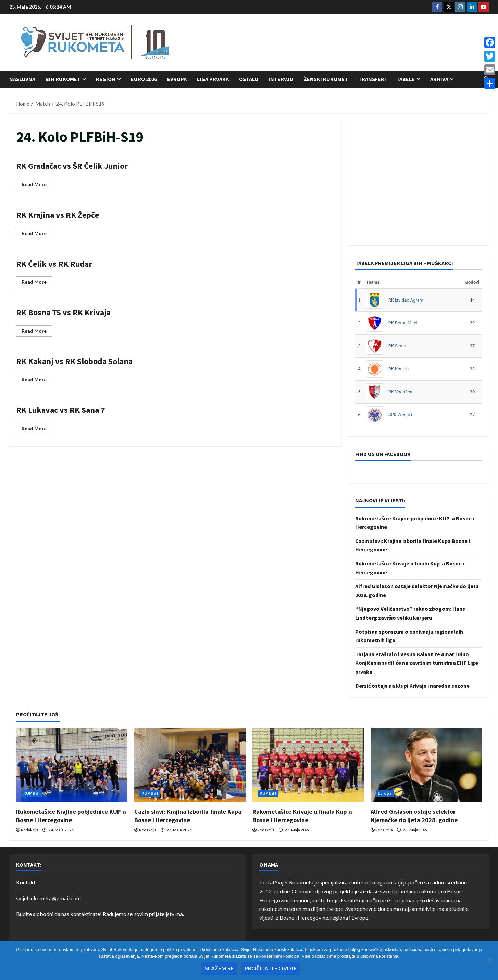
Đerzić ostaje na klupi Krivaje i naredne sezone (412, 686)
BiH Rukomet (63, 79)
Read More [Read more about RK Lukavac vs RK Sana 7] (37, 430)
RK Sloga (397, 346)
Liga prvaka (213, 79)
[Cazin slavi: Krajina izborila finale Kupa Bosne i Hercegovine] (190, 765)
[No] (489, 960)
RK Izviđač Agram (406, 300)
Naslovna (22, 79)
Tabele (406, 79)
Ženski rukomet (326, 79)
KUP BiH (32, 793)
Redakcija (30, 830)
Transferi (372, 79)
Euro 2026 (144, 79)
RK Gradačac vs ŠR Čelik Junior (72, 166)
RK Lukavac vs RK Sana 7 (61, 410)
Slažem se (219, 968)
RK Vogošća (400, 392)
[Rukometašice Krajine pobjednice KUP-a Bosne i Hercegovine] (72, 765)
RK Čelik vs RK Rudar (54, 264)
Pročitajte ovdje (271, 968)
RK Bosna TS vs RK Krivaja (63, 312)
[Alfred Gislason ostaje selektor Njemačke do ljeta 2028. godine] (426, 765)
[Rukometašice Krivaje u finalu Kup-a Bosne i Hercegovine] (308, 765)
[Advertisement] (364, 43)
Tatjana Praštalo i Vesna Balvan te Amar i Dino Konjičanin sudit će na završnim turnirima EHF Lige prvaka (417, 663)
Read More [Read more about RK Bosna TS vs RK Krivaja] (37, 332)
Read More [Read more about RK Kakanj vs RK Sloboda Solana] (37, 381)
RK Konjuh (399, 369)
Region (106, 79)
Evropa (177, 79)
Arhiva (439, 79)
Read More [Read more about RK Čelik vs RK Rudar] (37, 283)
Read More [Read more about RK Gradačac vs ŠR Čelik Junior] (37, 186)
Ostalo (249, 79)
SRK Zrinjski (400, 415)
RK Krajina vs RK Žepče (58, 215)
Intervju (281, 79)
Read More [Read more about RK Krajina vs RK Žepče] (37, 235)
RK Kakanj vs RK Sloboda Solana (74, 361)
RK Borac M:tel (403, 323)
